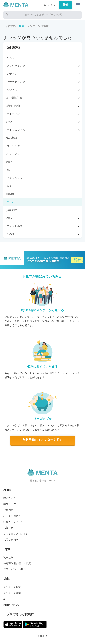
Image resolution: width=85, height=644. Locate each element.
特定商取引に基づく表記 (17, 563)
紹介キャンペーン (13, 522)
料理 (9, 162)
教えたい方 (10, 498)
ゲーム (10, 202)
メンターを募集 (12, 593)
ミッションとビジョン (16, 534)
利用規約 (8, 557)
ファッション (15, 178)
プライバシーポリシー (16, 569)
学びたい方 (10, 504)
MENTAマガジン (12, 605)
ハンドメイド (15, 154)
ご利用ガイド (11, 510)
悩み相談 (12, 138)
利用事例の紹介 (12, 516)
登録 (65, 5)
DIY (8, 170)
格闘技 (10, 194)
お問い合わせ (11, 540)
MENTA (44, 636)
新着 (21, 26)
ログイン (50, 5)
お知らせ (8, 528)
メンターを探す (12, 587)
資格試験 (12, 210)
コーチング (13, 146)
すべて (10, 58)
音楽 (9, 186)
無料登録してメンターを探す (42, 440)
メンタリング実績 (38, 26)
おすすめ (10, 26)
